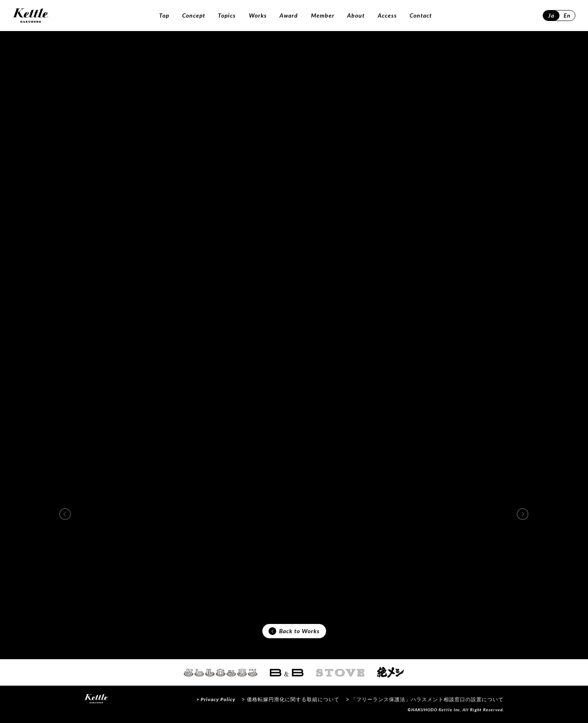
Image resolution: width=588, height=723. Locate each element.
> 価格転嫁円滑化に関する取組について (291, 700)
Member (323, 15)
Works (258, 15)
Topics (227, 15)
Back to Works (294, 631)
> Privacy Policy (216, 699)
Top (164, 15)
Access (387, 15)
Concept (194, 15)
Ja (551, 15)
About (356, 15)
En (567, 15)
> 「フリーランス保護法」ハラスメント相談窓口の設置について (425, 700)
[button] (65, 514)
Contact (421, 15)
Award (289, 15)
